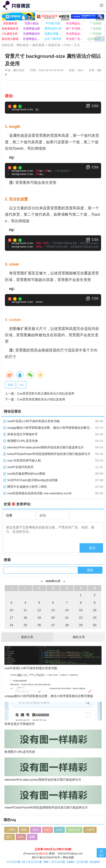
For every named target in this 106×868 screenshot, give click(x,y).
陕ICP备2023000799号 (46, 857)
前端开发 (54, 45)
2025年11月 (53, 581)
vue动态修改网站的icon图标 (24, 474)
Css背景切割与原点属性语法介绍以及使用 (46, 393)
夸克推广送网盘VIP (75, 39)
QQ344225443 (96, 39)
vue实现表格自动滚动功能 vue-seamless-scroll (37, 493)
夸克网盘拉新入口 (75, 23)
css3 (59, 830)
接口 (9, 837)
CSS (67, 45)
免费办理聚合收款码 (53, 34)
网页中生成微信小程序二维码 (25, 487)
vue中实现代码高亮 (18, 467)
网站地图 (68, 857)
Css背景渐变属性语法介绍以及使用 (41, 399)
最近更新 (38, 45)
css (22, 385)
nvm (21, 837)
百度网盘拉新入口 (31, 39)
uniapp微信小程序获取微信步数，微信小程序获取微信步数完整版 (49, 428)
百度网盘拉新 (32, 29)
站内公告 (74, 830)
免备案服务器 (10, 29)
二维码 (11, 830)
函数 (32, 837)
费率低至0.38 (53, 29)
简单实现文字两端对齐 (20, 434)
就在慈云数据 (10, 39)
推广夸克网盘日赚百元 (75, 29)
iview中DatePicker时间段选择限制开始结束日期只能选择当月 (47, 454)
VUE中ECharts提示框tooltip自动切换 (30, 480)
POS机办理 (53, 23)
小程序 (90, 830)
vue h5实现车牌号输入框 (22, 460)
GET (48, 830)
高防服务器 (10, 23)
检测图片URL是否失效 (20, 441)
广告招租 (96, 23)
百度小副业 (32, 23)
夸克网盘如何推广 (75, 34)
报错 (24, 830)
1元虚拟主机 (10, 34)
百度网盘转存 (32, 34)
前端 (10, 385)
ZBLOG (43, 853)
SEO (36, 830)
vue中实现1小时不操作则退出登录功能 (31, 421)
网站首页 (23, 45)
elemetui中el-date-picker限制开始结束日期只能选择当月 (43, 447)
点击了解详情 (53, 39)
